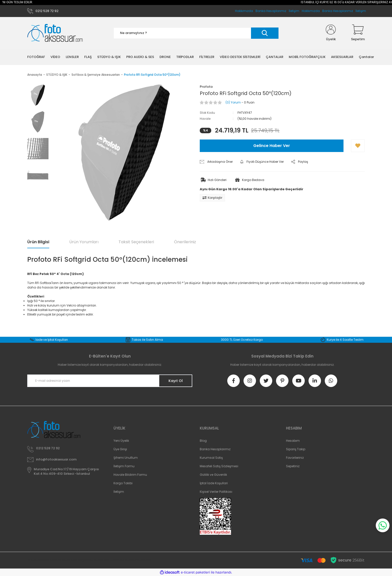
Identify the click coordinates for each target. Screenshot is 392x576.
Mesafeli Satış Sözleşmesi (219, 466)
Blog (203, 441)
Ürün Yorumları (84, 242)
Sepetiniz (293, 466)
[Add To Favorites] (358, 146)
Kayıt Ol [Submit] (176, 381)
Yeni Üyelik (121, 441)
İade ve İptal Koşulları (52, 340)
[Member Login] (331, 33)
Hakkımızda (311, 11)
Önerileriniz (185, 242)
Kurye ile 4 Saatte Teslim (345, 340)
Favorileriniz (295, 458)
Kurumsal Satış (211, 458)
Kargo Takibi (123, 483)
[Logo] (55, 33)
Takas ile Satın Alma (147, 340)
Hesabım (293, 441)
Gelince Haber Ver (272, 146)
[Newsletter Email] (110, 381)
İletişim (361, 11)
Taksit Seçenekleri (136, 242)
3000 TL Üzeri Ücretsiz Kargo (242, 340)
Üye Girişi (120, 449)
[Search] (196, 33)
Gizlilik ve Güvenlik (213, 475)
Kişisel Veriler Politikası (216, 492)
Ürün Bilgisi (38, 242)
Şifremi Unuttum (126, 458)
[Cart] (358, 33)
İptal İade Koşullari (214, 483)
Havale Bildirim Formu (130, 475)
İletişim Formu (124, 466)
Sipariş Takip (296, 449)
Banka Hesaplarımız (338, 11)
